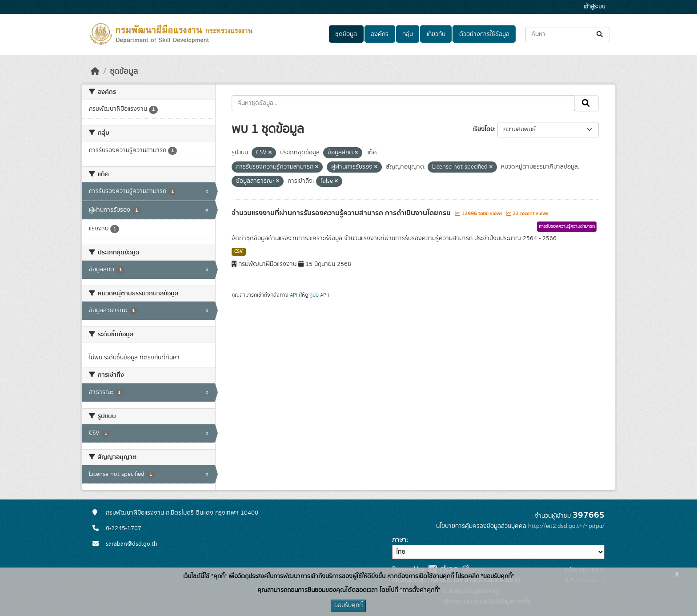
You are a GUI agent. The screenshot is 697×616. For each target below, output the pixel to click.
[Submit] (600, 34)
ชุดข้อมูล (346, 34)
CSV (238, 252)
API (294, 295)
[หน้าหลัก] (95, 72)
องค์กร (380, 34)
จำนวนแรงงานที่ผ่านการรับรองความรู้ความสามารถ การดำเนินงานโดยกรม (342, 213)
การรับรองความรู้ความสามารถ (567, 226)
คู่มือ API (318, 295)
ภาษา (399, 540)
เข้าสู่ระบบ (595, 7)
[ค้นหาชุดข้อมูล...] (567, 34)
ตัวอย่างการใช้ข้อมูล (484, 34)
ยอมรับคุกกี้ (348, 605)
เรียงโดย (483, 129)
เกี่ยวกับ (436, 34)
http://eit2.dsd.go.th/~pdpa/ (566, 526)
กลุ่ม (408, 34)
